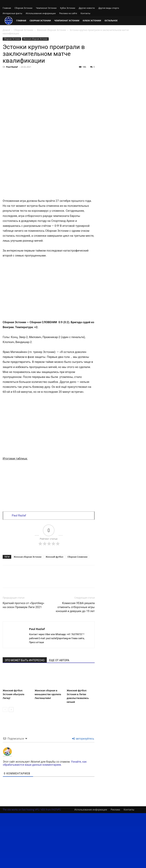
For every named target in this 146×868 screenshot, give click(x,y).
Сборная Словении (77, 557)
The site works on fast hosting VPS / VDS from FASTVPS (32, 810)
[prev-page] (5, 710)
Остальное (111, 20)
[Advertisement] (49, 98)
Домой (6, 30)
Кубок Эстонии (68, 8)
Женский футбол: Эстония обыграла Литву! (13, 694)
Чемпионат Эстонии (46, 8)
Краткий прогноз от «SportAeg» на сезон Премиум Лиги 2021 (23, 605)
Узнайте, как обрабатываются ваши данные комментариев (45, 763)
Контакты (85, 13)
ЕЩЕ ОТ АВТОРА (59, 660)
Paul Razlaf (12, 67)
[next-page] (11, 710)
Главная (7, 8)
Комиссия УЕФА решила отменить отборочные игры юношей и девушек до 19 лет (75, 607)
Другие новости (87, 8)
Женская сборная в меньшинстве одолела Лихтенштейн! (48, 694)
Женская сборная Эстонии (51, 30)
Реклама (115, 810)
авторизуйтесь (83, 739)
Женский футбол (54, 557)
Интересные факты (12, 13)
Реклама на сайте (68, 13)
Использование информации (41, 13)
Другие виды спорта (109, 8)
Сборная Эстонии (23, 8)
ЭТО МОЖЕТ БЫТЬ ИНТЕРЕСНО (25, 660)
